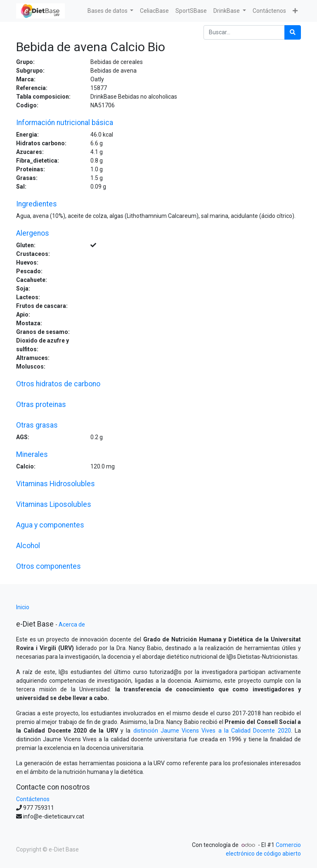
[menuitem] (154, 11)
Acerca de (72, 624)
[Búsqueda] (293, 32)
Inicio (23, 607)
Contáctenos (33, 799)
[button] (295, 11)
